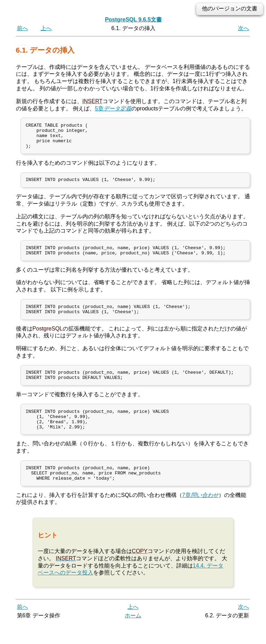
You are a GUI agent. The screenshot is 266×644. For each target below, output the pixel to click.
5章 (113, 108)
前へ (23, 28)
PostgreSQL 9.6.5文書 (133, 20)
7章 (200, 515)
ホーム (133, 636)
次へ (243, 28)
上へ (46, 28)
